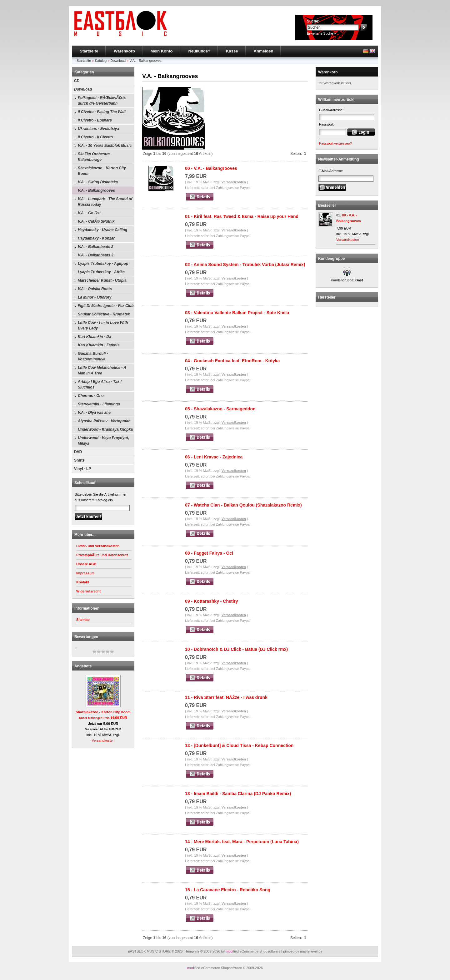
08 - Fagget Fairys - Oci (209, 553)
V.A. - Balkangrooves (145, 61)
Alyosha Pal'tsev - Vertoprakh (104, 421)
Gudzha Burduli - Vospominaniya (93, 356)
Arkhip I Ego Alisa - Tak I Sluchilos (100, 384)
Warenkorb (124, 51)
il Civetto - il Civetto (95, 137)
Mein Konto (162, 51)
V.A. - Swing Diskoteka (98, 182)
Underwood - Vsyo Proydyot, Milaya (103, 441)
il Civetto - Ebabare (95, 120)
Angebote (83, 666)
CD (77, 81)
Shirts (79, 460)
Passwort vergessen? (335, 143)
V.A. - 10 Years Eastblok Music (105, 146)
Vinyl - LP (82, 469)
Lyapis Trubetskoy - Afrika (101, 272)
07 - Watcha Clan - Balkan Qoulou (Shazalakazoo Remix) (243, 505)
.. (76, 646)
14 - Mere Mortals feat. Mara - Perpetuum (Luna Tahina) (242, 842)
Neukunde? (199, 51)
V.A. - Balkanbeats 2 (96, 247)
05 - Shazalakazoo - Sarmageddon (220, 409)
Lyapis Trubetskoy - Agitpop (103, 264)
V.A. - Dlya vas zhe (94, 413)
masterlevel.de (311, 951)
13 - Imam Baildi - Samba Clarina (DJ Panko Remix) (238, 794)
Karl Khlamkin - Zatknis (99, 345)
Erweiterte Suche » (321, 33)
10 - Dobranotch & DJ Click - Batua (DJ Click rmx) (236, 649)
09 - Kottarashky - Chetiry (212, 601)
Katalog (101, 61)
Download (118, 61)
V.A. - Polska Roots (95, 289)
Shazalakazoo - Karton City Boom (102, 171)
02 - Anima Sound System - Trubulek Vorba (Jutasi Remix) (245, 265)
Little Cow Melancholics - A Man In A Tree (102, 370)
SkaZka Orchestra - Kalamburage (95, 157)
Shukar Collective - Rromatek (104, 314)
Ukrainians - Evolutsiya (98, 129)
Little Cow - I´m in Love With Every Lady (103, 325)
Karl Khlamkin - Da (95, 337)
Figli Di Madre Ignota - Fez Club (106, 306)
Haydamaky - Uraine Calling (102, 230)
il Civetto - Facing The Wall (102, 112)
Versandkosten (103, 740)
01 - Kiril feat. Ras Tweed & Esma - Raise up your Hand (242, 216)
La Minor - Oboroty (95, 297)
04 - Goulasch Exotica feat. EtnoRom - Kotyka (232, 361)
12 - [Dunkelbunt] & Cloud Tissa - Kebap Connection (239, 745)
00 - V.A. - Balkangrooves (211, 168)
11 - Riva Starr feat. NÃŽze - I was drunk (226, 697)
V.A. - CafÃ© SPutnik (96, 221)
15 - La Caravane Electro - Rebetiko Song (228, 890)
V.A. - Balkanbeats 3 (96, 255)
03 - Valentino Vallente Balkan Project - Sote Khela (237, 313)
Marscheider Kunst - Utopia (102, 280)
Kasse (232, 51)
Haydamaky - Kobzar (96, 238)
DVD (78, 452)
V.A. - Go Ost (89, 213)
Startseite (89, 51)
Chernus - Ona (91, 396)
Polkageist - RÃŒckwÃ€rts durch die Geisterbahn (102, 101)
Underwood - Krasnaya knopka (105, 429)
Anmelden (264, 51)
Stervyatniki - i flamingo (99, 404)
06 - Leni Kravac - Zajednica (214, 457)
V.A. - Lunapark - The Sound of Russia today (105, 202)
